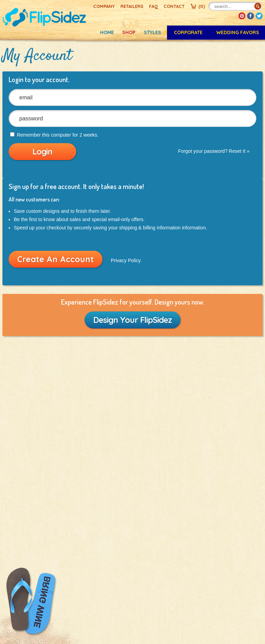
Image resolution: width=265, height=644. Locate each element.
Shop (129, 32)
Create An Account (56, 259)
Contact (174, 6)
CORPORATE (188, 32)
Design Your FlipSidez (132, 320)
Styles (153, 32)
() (202, 6)
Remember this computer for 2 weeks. (54, 135)
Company (104, 6)
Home (107, 32)
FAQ (154, 6)
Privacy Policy (126, 260)
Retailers (132, 6)
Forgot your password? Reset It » (214, 151)
